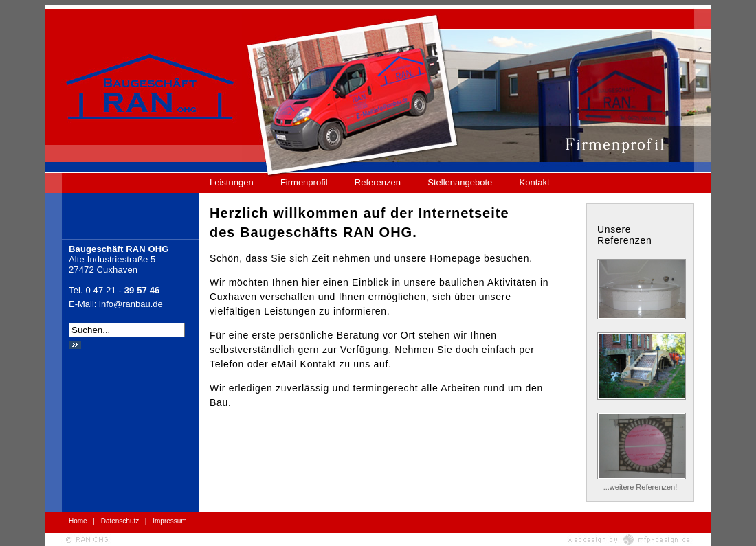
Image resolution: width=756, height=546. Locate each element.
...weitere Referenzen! (641, 487)
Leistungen (232, 182)
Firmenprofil (304, 182)
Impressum (169, 521)
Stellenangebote (460, 182)
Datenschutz (120, 521)
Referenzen (378, 182)
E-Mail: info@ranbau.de (116, 304)
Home (78, 521)
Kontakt (535, 182)
